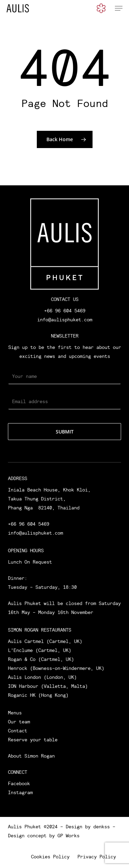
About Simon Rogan (31, 756)
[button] (119, 8)
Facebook (19, 783)
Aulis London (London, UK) (42, 677)
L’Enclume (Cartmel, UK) (40, 650)
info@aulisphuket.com (65, 320)
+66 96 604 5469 (65, 311)
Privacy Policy (97, 857)
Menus (15, 713)
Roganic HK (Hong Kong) (38, 695)
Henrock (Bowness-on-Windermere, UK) (56, 668)
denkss (101, 827)
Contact (18, 731)
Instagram (20, 792)
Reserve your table (33, 740)
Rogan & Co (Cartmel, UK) (41, 659)
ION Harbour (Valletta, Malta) (48, 686)
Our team (19, 722)
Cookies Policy (50, 857)
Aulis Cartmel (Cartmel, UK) (45, 641)
